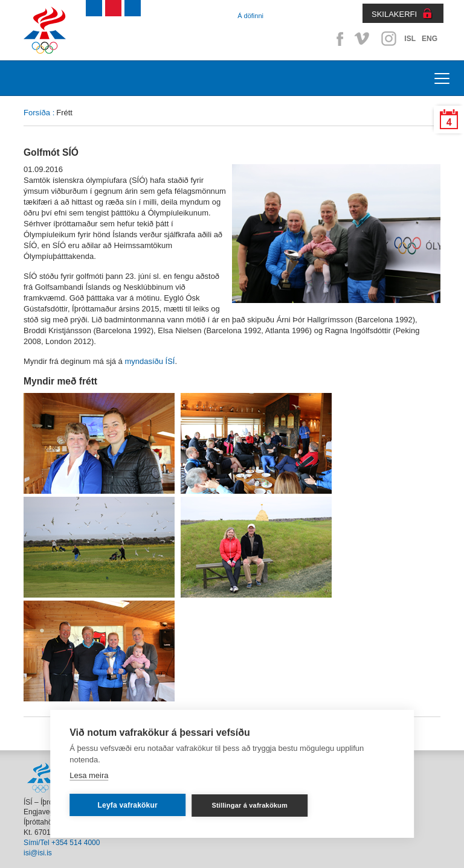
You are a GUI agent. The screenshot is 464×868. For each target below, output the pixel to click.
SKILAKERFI (394, 14)
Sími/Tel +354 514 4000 (62, 843)
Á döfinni (250, 16)
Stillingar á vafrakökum (250, 805)
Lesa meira (89, 775)
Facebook (338, 39)
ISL (410, 39)
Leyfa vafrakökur (128, 805)
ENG (430, 39)
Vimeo (363, 39)
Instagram (388, 39)
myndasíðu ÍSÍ (150, 361)
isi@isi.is (38, 853)
